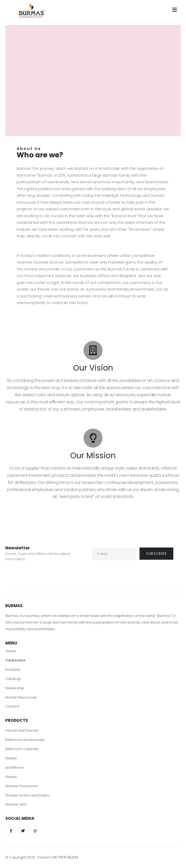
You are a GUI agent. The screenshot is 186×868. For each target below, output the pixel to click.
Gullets (11, 758)
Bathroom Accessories (25, 740)
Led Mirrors (15, 768)
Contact (12, 707)
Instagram (36, 831)
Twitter (24, 831)
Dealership (15, 688)
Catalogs (13, 679)
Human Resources (21, 697)
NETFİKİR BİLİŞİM (66, 858)
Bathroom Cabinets (22, 749)
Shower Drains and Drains (27, 796)
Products (13, 669)
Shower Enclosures (22, 786)
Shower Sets (16, 805)
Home (11, 651)
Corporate (15, 660)
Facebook (11, 831)
